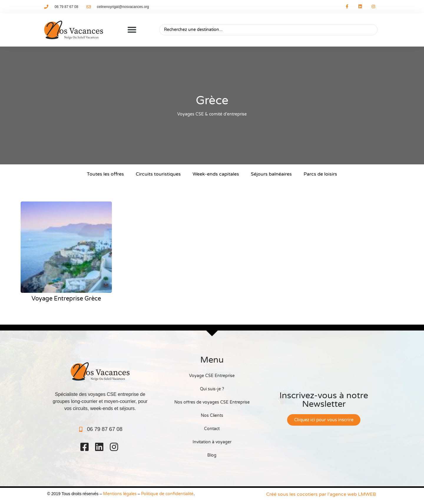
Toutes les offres (105, 174)
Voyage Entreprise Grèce (66, 299)
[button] (132, 30)
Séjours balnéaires (271, 174)
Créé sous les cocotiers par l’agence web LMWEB (321, 494)
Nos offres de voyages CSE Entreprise (212, 402)
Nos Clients (212, 415)
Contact (212, 429)
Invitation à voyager (212, 442)
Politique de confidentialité (167, 494)
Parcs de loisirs (320, 174)
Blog (212, 455)
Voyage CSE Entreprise (212, 376)
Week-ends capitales (216, 174)
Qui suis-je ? (212, 389)
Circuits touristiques (158, 174)
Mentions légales (120, 494)
